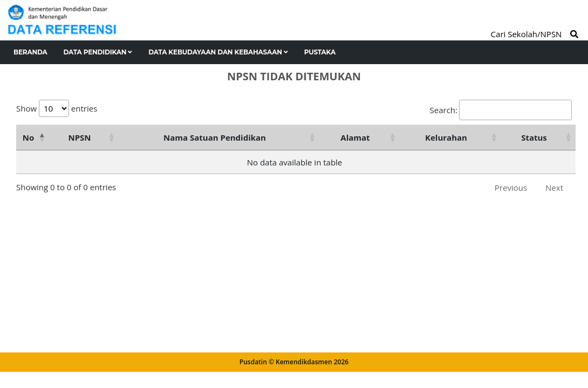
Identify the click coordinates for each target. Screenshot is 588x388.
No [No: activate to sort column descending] (28, 137)
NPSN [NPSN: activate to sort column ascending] (79, 137)
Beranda (30, 52)
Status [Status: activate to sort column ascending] (534, 137)
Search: (501, 110)
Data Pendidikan (98, 52)
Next (554, 188)
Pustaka (320, 52)
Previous (511, 188)
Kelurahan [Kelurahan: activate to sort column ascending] (446, 137)
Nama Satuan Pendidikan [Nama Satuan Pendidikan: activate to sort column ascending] (215, 137)
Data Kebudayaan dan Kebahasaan (218, 52)
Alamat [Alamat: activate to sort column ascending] (355, 137)
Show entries (57, 108)
